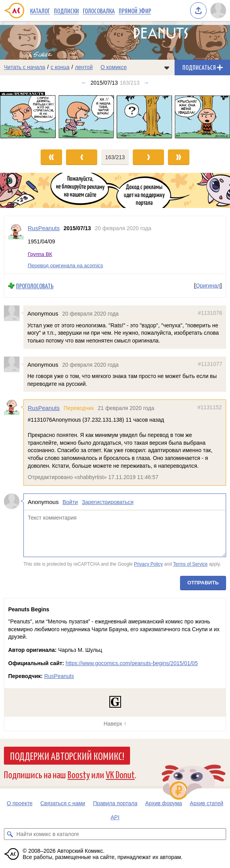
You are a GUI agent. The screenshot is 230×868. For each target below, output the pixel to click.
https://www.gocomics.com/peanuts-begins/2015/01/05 (132, 663)
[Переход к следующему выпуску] (115, 116)
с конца (60, 67)
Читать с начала (25, 67)
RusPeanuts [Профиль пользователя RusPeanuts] (44, 228)
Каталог (40, 11)
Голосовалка (99, 11)
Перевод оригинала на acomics (65, 265)
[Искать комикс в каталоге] (10, 834)
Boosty (79, 774)
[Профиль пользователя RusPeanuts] (16, 245)
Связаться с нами (63, 803)
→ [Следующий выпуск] (146, 83)
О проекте (20, 803)
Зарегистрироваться (107, 502)
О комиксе (113, 67)
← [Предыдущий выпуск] (84, 83)
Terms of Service (190, 564)
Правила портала (115, 803)
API (115, 817)
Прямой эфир (135, 11)
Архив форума (164, 803)
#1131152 (210, 408)
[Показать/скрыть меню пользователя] (218, 11)
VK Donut (120, 774)
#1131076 (210, 313)
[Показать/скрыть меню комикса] (167, 67)
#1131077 (210, 364)
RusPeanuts (44, 408)
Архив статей (207, 803)
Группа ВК (40, 255)
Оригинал (208, 286)
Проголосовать (35, 286)
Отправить (203, 583)
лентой (84, 67)
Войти (70, 502)
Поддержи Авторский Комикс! (67, 756)
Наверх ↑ (115, 724)
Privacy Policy (148, 564)
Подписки (66, 11)
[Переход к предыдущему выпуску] (29, 116)
